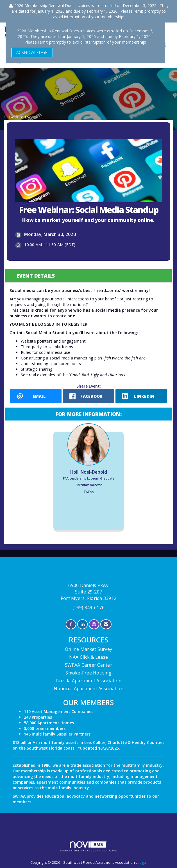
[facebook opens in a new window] (88, 396)
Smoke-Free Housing (88, 673)
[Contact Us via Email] (106, 624)
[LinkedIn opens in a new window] (141, 396)
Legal (142, 863)
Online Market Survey (88, 649)
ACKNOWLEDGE (32, 52)
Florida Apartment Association (88, 681)
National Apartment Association (88, 689)
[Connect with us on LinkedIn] (82, 624)
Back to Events (21, 117)
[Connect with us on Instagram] (94, 624)
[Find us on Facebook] (71, 624)
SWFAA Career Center (88, 665)
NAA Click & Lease (88, 657)
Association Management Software (88, 846)
